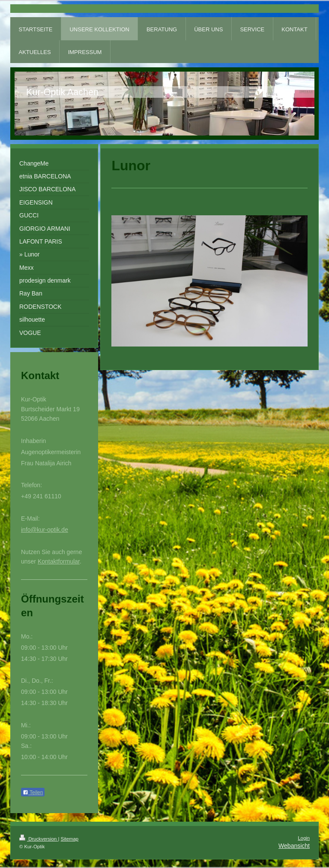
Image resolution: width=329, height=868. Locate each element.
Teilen (33, 793)
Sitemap (70, 839)
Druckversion (39, 839)
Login (304, 838)
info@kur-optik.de (45, 530)
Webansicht (294, 846)
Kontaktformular (59, 561)
